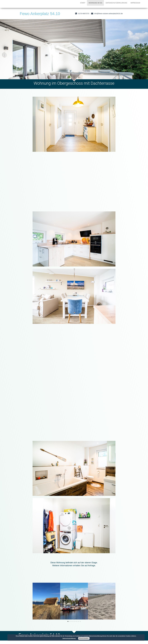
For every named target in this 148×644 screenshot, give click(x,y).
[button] (68, 621)
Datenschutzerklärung (116, 3)
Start (83, 3)
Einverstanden (84, 638)
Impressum (135, 3)
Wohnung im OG (95, 3)
